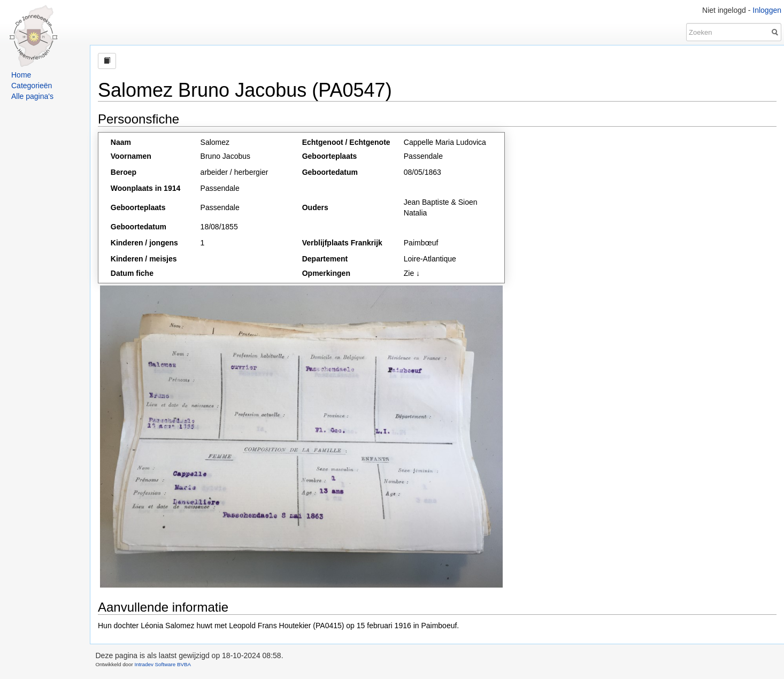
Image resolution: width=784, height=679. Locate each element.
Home (21, 75)
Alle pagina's (32, 96)
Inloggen (767, 10)
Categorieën (32, 86)
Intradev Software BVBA (163, 664)
